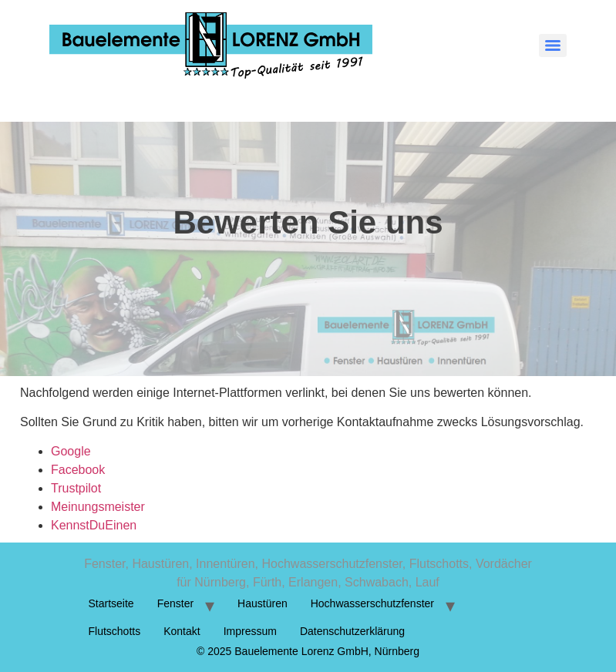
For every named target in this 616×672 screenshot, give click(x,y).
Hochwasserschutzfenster (372, 603)
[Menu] (553, 45)
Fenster (175, 603)
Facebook (78, 470)
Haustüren (263, 603)
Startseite (111, 603)
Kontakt (182, 631)
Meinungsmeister (98, 507)
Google (71, 451)
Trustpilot (76, 488)
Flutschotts (115, 631)
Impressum (250, 631)
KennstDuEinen (94, 525)
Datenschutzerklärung (352, 631)
